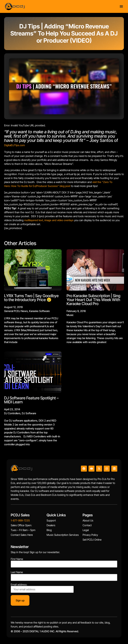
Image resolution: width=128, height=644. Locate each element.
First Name (17, 559)
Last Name (17, 572)
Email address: (42, 588)
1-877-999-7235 (20, 520)
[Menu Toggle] (121, 6)
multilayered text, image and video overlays (49, 220)
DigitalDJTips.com (14, 145)
